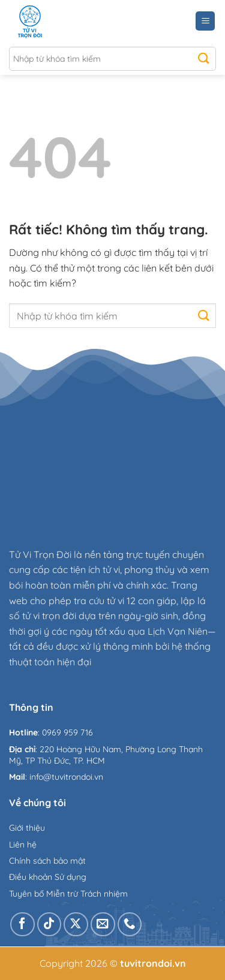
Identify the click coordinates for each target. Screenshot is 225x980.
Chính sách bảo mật (47, 861)
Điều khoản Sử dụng (48, 877)
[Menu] (205, 21)
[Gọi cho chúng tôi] (130, 925)
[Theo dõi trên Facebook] (22, 925)
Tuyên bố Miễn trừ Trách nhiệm (68, 894)
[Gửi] (204, 59)
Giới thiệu (27, 828)
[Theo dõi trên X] (76, 925)
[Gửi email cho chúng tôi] (103, 925)
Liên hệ (23, 845)
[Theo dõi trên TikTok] (49, 925)
